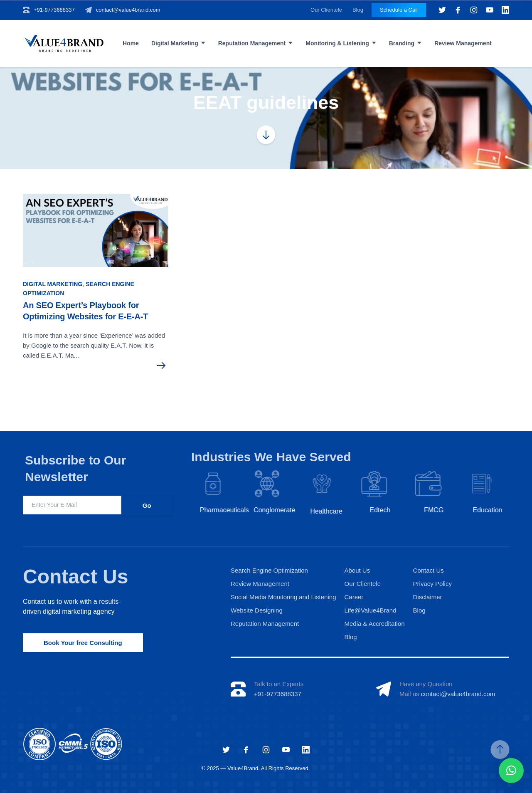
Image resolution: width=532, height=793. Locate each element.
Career (354, 597)
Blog (358, 10)
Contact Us (75, 577)
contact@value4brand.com (128, 10)
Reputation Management (252, 43)
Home (131, 43)
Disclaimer (428, 597)
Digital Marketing (175, 43)
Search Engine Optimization (269, 570)
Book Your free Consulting (83, 643)
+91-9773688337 (54, 10)
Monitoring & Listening (337, 43)
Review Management (463, 43)
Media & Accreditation (374, 624)
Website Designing (257, 610)
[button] (511, 771)
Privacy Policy (432, 584)
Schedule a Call (399, 10)
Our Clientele (326, 10)
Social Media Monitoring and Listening (283, 597)
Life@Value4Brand (370, 610)
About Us (357, 570)
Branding (402, 43)
